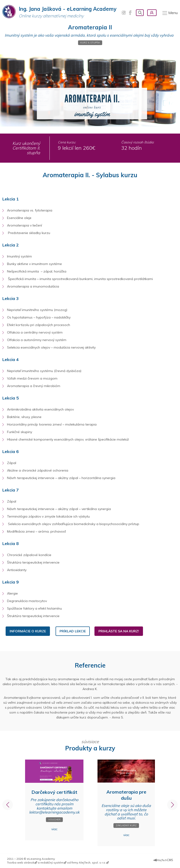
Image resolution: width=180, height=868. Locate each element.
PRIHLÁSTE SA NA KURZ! (119, 631)
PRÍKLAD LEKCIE (73, 631)
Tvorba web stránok (21, 862)
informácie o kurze (28, 631)
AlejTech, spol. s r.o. (92, 862)
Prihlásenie (152, 13)
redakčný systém (52, 862)
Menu (173, 13)
